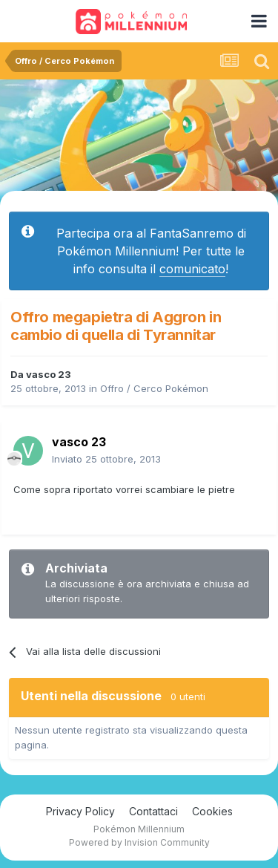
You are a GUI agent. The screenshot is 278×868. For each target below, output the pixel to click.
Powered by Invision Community (139, 842)
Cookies (212, 811)
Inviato (106, 459)
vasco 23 (49, 374)
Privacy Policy (80, 811)
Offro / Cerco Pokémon (154, 388)
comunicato (192, 269)
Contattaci (153, 811)
